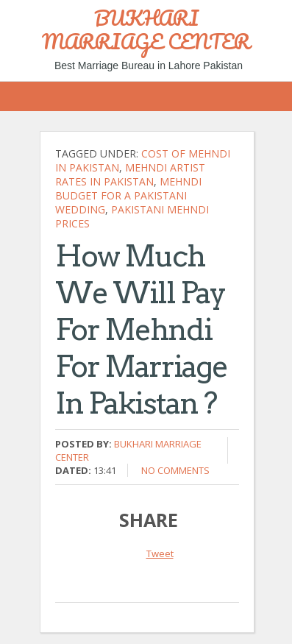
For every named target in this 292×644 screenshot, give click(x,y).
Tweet (160, 553)
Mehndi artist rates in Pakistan (130, 174)
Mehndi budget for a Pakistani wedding (128, 195)
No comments (175, 470)
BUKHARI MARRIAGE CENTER (146, 29)
